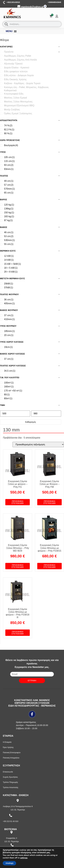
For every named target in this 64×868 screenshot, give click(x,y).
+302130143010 (13, 2)
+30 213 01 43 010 (11, 821)
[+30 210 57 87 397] (12, 845)
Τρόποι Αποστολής (11, 787)
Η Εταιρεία (7, 742)
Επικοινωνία (8, 772)
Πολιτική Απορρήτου (11, 758)
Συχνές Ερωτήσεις (10, 777)
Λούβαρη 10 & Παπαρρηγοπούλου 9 (18, 806)
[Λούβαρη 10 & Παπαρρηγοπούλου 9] (18, 801)
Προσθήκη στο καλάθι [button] (18, 502)
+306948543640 (54, 2)
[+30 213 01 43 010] (11, 815)
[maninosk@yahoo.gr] (19, 6)
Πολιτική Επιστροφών (12, 753)
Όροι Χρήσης (8, 747)
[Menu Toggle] (15, 31)
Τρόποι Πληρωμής (10, 782)
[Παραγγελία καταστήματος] (38, 444)
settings (24, 858)
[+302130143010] (4, 2)
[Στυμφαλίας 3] (12, 832)
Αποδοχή (9, 863)
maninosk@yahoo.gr (32, 7)
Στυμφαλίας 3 (12, 838)
